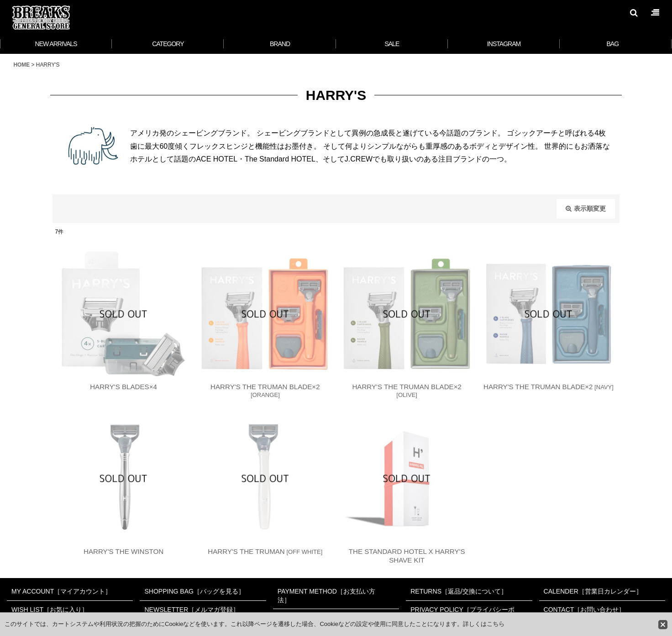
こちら (496, 624)
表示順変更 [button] (586, 209)
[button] (634, 13)
